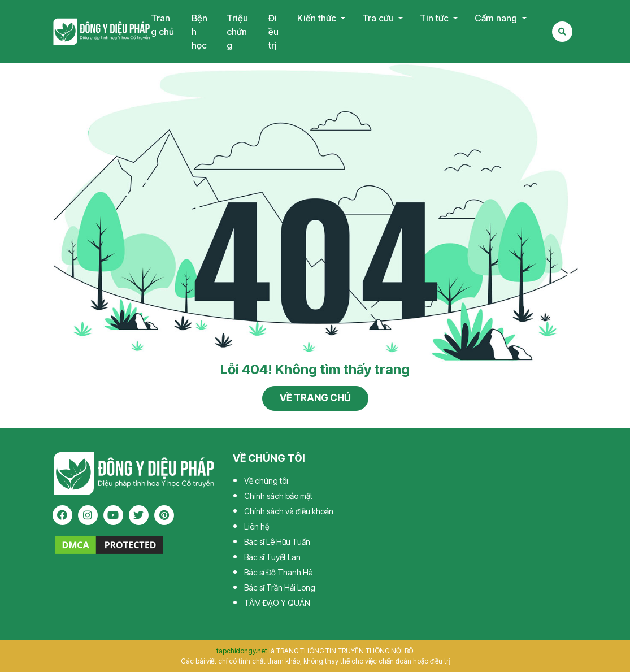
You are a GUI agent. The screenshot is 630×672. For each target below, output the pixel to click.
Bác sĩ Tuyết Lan (272, 557)
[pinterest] (164, 515)
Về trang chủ (315, 398)
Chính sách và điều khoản (289, 511)
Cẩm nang (497, 18)
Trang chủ (162, 25)
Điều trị (273, 32)
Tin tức (435, 18)
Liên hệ (257, 526)
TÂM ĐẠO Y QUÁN (277, 603)
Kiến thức (318, 18)
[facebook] (62, 515)
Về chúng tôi (266, 481)
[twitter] (139, 515)
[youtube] (113, 515)
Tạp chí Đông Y (102, 32)
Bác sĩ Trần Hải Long (280, 588)
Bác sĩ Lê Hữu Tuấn (277, 542)
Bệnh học (199, 32)
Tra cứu (379, 18)
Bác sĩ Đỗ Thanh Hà (279, 572)
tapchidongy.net (242, 651)
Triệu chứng (237, 32)
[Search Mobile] (562, 32)
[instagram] (88, 515)
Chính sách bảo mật (278, 496)
